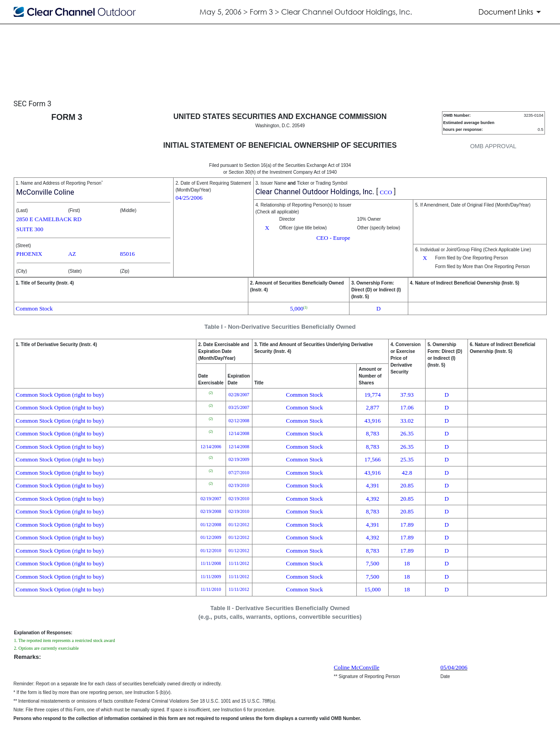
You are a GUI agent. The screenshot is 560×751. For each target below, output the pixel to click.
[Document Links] (511, 12)
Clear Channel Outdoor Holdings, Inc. (315, 192)
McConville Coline (45, 192)
